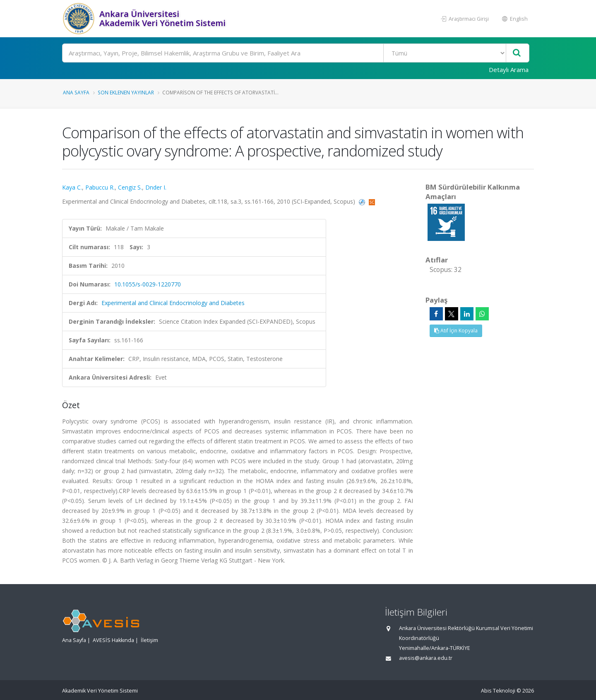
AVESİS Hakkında (113, 640)
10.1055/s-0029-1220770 (148, 284)
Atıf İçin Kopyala (456, 331)
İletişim (149, 640)
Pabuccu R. (100, 187)
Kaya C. (72, 187)
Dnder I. (156, 187)
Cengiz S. (130, 187)
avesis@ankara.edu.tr (426, 658)
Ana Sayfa (76, 92)
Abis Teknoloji (498, 691)
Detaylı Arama (509, 70)
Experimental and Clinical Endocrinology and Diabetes (173, 303)
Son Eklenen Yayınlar (126, 92)
